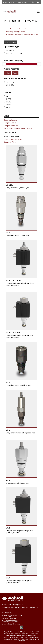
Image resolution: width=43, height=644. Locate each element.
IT (11, 2)
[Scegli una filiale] (24, 2)
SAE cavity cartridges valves (16, 32)
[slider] (4, 64)
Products (13, 29)
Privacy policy (34, 634)
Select (8, 73)
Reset (15, 73)
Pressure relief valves (31, 34)
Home (6, 29)
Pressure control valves (14, 34)
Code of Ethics (25, 634)
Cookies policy (15, 634)
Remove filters (11, 42)
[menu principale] (38, 12)
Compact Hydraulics (26, 29)
